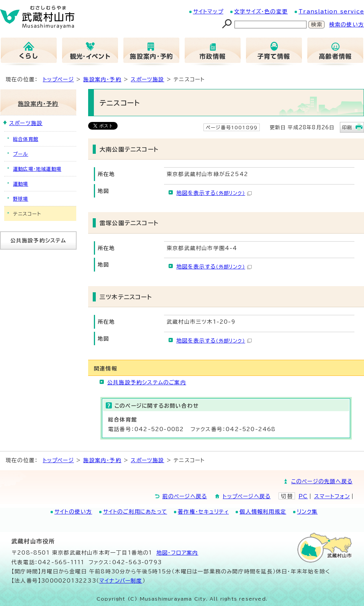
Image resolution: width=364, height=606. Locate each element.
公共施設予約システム (39, 240)
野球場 (21, 199)
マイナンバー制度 (121, 581)
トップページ (58, 79)
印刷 (347, 127)
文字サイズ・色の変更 (261, 12)
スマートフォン (332, 496)
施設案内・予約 (102, 79)
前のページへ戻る (185, 496)
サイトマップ (208, 12)
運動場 (21, 184)
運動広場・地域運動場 (37, 169)
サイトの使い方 (73, 512)
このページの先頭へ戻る (322, 481)
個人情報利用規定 (263, 512)
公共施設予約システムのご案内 (147, 382)
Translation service (331, 12)
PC (303, 496)
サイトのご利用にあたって (135, 512)
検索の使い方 (347, 25)
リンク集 (307, 512)
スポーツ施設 (147, 79)
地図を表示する (214, 193)
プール (21, 154)
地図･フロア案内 (177, 553)
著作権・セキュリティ (203, 512)
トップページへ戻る (247, 496)
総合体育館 (26, 139)
